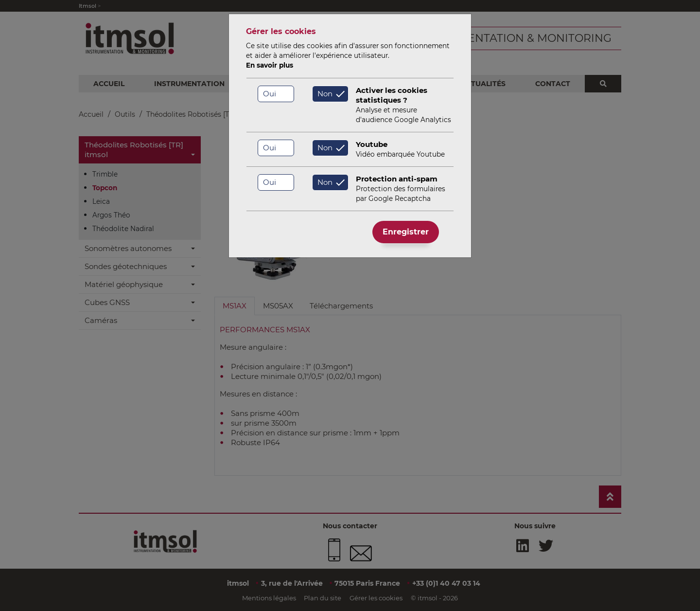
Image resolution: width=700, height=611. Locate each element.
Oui (270, 94)
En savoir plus (270, 65)
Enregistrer (406, 232)
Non (325, 94)
